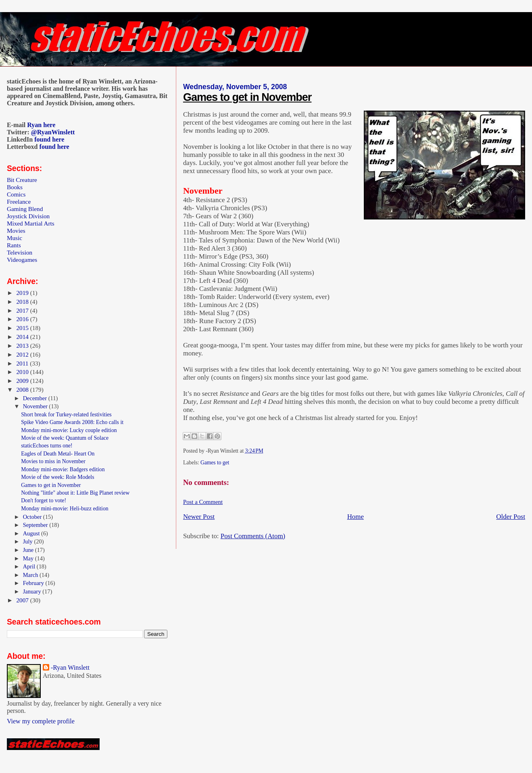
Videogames (22, 260)
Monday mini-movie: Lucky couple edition (69, 430)
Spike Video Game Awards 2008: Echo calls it (72, 422)
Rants (14, 245)
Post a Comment (203, 502)
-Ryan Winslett (70, 667)
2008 (23, 390)
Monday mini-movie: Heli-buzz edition (65, 509)
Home (356, 517)
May (29, 558)
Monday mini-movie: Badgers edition (63, 469)
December (36, 398)
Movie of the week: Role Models (57, 477)
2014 (23, 337)
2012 (23, 354)
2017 (23, 310)
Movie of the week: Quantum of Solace (65, 438)
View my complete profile (41, 721)
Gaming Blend (25, 209)
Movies (16, 231)
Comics (16, 194)
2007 (23, 600)
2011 (23, 363)
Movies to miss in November (53, 461)
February (34, 583)
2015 (23, 328)
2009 (23, 381)
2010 (23, 372)
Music (15, 238)
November (36, 406)
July (29, 541)
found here (49, 139)
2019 (23, 293)
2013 (23, 346)
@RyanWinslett (53, 132)
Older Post (511, 517)
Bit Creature (22, 180)
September (36, 525)
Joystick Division (28, 216)
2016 (23, 319)
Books (15, 187)
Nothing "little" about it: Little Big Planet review (75, 493)
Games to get (215, 463)
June (29, 550)
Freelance (19, 202)
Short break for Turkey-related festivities (66, 415)
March (31, 575)
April (30, 566)
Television (20, 252)
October (33, 517)
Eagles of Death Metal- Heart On (58, 454)
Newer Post (199, 517)
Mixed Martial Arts (31, 223)
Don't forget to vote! (44, 500)
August (32, 533)
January (33, 591)
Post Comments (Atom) (253, 536)
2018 (23, 302)
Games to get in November (247, 97)
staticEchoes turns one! (47, 446)
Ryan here (41, 125)
